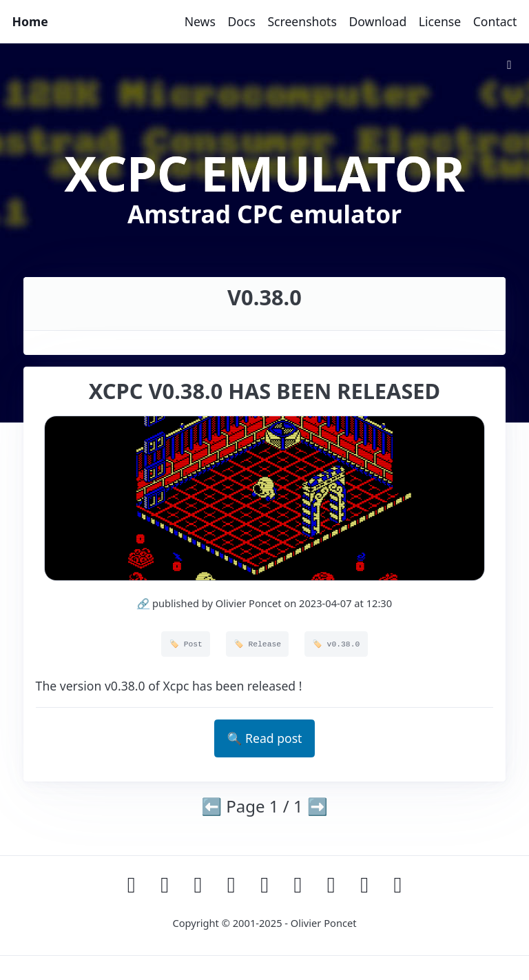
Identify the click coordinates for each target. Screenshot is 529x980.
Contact (495, 21)
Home (30, 21)
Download (377, 21)
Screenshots (302, 21)
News (200, 21)
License (440, 21)
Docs (241, 21)
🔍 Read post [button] (265, 738)
